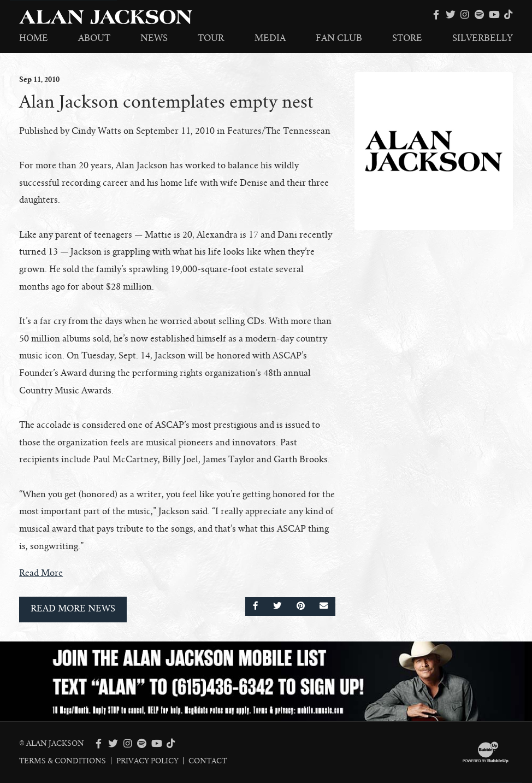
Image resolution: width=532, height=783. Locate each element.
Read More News (73, 609)
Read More (41, 573)
